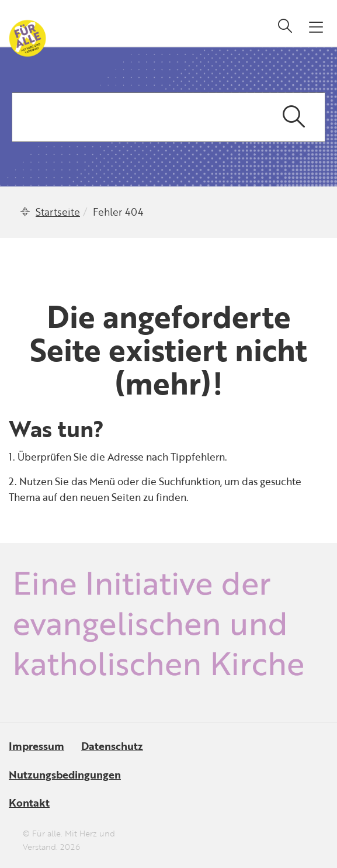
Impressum (37, 746)
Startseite (58, 212)
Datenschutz (112, 746)
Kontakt (29, 803)
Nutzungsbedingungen (65, 774)
